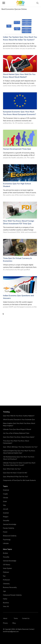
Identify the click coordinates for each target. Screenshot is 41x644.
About (5, 618)
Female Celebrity (9, 528)
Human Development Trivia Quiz (17, 149)
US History (7, 565)
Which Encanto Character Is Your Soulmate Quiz (19, 420)
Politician (6, 572)
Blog (14, 623)
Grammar (6, 490)
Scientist (6, 513)
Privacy (5, 623)
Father (5, 599)
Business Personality (10, 587)
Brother (6, 553)
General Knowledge (10, 524)
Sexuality (6, 521)
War (4, 505)
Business (6, 603)
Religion (6, 517)
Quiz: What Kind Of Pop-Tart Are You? (16, 477)
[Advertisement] (20, 336)
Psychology (7, 540)
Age (4, 591)
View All (6, 606)
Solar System (7, 568)
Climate (6, 498)
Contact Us (26, 618)
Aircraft (6, 509)
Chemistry (6, 584)
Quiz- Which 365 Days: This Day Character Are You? (20, 447)
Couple (5, 494)
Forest (5, 532)
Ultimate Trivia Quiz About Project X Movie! (17, 429)
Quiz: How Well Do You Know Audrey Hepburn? (19, 416)
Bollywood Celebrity (10, 536)
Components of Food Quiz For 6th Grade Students (19, 480)
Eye (4, 576)
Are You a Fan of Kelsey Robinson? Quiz (16, 433)
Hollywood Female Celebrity (12, 595)
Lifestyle (6, 543)
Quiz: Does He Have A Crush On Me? (15, 473)
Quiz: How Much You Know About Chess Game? (19, 437)
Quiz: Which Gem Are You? (12, 469)
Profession (7, 580)
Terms (16, 618)
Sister (5, 501)
